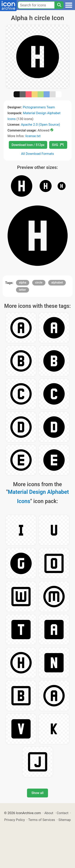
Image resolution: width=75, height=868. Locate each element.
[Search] (59, 5)
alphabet (57, 282)
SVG (58, 145)
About (49, 813)
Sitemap (65, 820)
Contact (62, 813)
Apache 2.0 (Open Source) (40, 124)
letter (22, 290)
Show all (37, 793)
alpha (23, 282)
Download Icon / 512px (28, 145)
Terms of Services (42, 820)
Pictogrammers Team (39, 107)
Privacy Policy (14, 820)
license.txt (33, 136)
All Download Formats (37, 154)
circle (39, 282)
